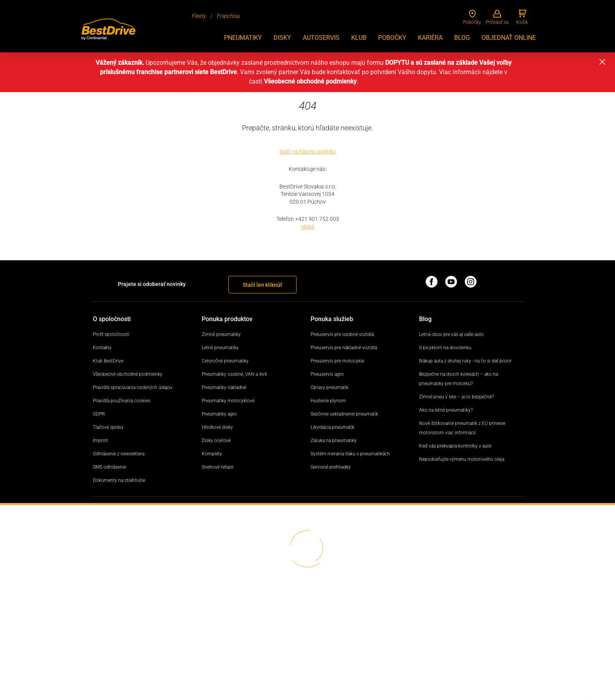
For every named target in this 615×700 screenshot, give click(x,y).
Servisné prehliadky (331, 467)
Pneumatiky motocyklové (228, 401)
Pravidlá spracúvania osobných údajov (133, 387)
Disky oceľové (216, 441)
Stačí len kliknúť (262, 285)
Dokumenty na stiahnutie (119, 480)
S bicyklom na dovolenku (445, 348)
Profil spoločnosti (111, 334)
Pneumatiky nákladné (224, 387)
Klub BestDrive (108, 361)
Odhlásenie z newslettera (119, 454)
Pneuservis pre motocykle (337, 361)
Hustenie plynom (328, 401)
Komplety (212, 454)
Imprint (100, 441)
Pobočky (392, 38)
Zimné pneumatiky (221, 334)
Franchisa (228, 16)
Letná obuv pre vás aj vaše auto (451, 334)
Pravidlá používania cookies (122, 401)
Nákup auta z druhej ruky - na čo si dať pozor (465, 361)
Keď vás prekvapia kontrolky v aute (455, 446)
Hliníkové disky (217, 427)
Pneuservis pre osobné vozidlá (342, 334)
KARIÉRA (430, 38)
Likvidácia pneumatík (332, 427)
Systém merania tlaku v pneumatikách (350, 454)
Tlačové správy (108, 427)
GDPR (99, 414)
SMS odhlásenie (109, 467)
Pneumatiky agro (219, 414)
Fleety (199, 16)
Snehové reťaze (218, 467)
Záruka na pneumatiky (334, 441)
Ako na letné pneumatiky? (446, 410)
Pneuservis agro (327, 374)
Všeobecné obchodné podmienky (128, 374)
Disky (282, 38)
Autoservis (321, 38)
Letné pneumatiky (220, 348)
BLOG (462, 38)
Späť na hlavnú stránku (307, 151)
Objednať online (509, 38)
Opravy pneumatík (330, 387)
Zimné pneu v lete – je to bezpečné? (456, 397)
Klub (359, 38)
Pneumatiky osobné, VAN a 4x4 (234, 374)
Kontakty (102, 348)
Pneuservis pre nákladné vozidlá (344, 348)
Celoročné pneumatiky (225, 361)
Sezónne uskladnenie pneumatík (344, 414)
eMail (308, 227)
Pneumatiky (243, 38)
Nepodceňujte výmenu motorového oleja (462, 459)
